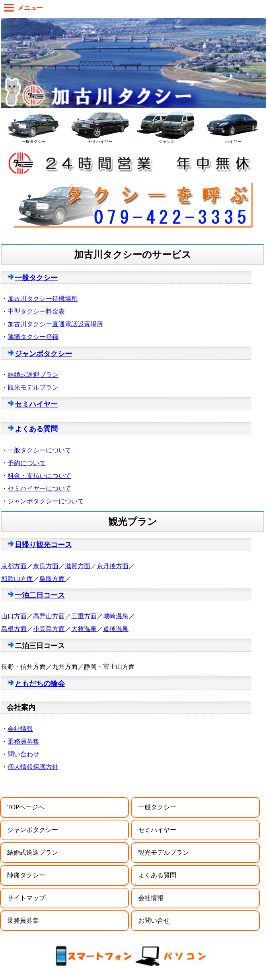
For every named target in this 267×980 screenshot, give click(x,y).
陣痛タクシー (26, 875)
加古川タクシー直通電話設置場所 (55, 324)
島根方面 (14, 629)
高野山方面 (49, 616)
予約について (27, 463)
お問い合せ (154, 921)
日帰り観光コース (43, 545)
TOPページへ (26, 807)
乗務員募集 (23, 741)
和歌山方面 (17, 579)
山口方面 (14, 616)
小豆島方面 (49, 629)
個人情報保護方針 (33, 767)
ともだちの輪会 (40, 684)
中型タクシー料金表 (36, 311)
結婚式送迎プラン (33, 375)
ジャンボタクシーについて (46, 501)
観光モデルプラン (33, 387)
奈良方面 (46, 566)
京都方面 (14, 566)
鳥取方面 (52, 579)
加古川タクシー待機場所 (43, 299)
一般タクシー (36, 278)
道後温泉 (116, 629)
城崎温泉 (116, 616)
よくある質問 (36, 429)
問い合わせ (23, 754)
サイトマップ (26, 898)
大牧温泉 (84, 629)
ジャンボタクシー (43, 354)
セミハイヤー (36, 404)
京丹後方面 (113, 566)
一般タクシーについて (39, 450)
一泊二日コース (40, 595)
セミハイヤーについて (39, 488)
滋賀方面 (78, 566)
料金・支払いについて (39, 476)
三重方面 (84, 616)
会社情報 (20, 729)
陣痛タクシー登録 (33, 337)
